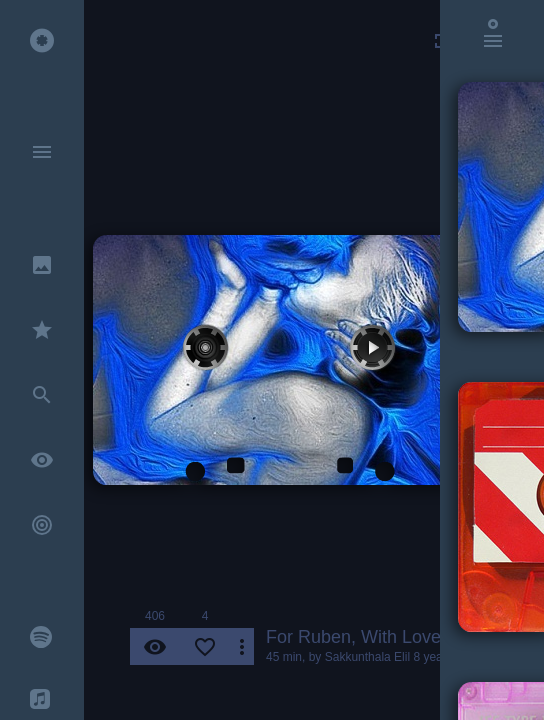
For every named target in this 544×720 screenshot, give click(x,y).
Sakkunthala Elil (367, 657)
